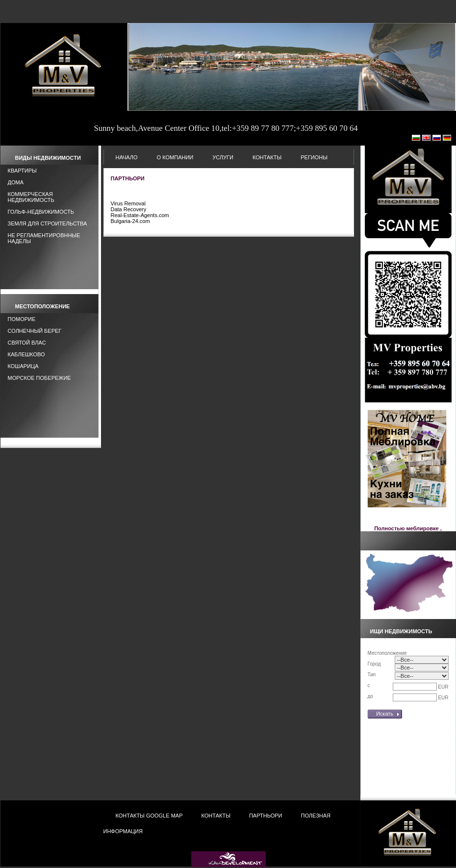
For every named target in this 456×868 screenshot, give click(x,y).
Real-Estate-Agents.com (140, 215)
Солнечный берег (35, 331)
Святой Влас (27, 343)
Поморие (22, 319)
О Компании (175, 157)
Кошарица (23, 366)
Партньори (266, 816)
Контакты (267, 157)
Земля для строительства (48, 223)
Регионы (314, 157)
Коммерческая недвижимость (31, 197)
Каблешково (26, 354)
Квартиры (22, 171)
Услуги (223, 157)
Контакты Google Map (149, 816)
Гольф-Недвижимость (41, 212)
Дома (16, 182)
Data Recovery (129, 209)
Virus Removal (128, 203)
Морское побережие (39, 378)
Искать (385, 714)
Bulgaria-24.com (130, 221)
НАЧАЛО (127, 157)
